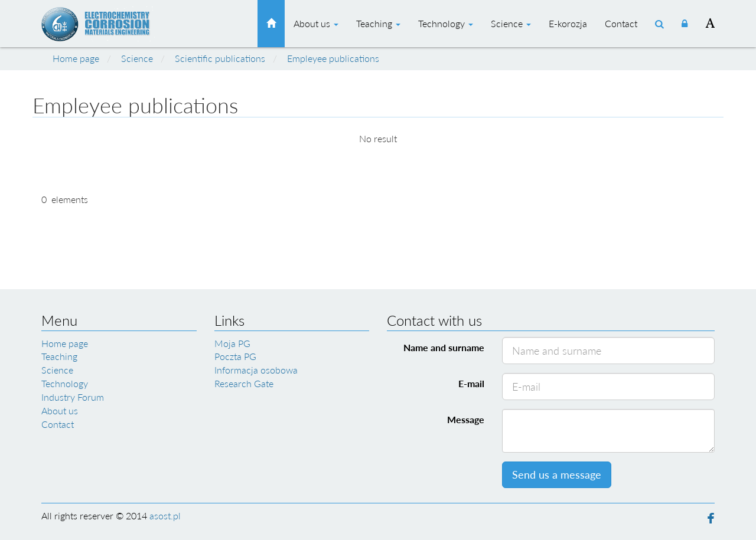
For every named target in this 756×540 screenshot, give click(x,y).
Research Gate (244, 383)
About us (316, 23)
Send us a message (557, 474)
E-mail (471, 383)
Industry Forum (73, 397)
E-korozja (568, 23)
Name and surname (444, 347)
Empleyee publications (333, 58)
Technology (446, 23)
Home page (76, 58)
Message (466, 419)
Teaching (378, 23)
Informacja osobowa (256, 370)
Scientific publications (220, 58)
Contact (621, 23)
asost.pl (165, 516)
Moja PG (232, 343)
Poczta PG (235, 356)
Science (511, 23)
